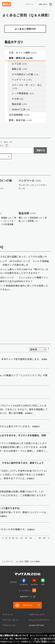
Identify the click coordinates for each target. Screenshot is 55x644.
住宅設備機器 (19, 115)
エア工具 (19, 64)
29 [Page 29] (44, 538)
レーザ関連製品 (23, 93)
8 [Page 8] (6, 538)
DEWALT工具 (21, 109)
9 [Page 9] (10, 538)
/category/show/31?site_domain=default (10, 85)
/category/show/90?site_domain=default (10, 104)
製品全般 (19, 104)
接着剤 (6, 218)
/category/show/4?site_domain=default (7, 53)
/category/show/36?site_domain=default (7, 115)
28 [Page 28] (40, 538)
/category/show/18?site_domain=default (7, 58)
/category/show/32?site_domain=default (10, 93)
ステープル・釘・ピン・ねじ (27, 86)
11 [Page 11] (17, 538)
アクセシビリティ (9, 625)
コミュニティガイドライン (39, 620)
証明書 (33, 221)
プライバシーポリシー (11, 620)
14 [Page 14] (31, 538)
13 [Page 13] (26, 538)
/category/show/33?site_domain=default (10, 74)
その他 (18, 99)
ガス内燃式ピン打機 (25, 74)
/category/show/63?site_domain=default (10, 69)
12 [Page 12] (21, 538)
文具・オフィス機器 (23, 52)
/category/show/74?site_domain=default (10, 80)
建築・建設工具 (21, 58)
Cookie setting (36, 625)
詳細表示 (29, 413)
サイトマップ (7, 614)
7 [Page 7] (3, 538)
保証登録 (36, 218)
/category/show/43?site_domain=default (7, 120)
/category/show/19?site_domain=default (10, 99)
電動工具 (19, 69)
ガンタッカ (26, 185)
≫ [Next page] (49, 538)
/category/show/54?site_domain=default (10, 64)
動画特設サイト (26, 596)
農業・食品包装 (20, 120)
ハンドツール (22, 80)
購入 (23, 218)
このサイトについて (37, 614)
